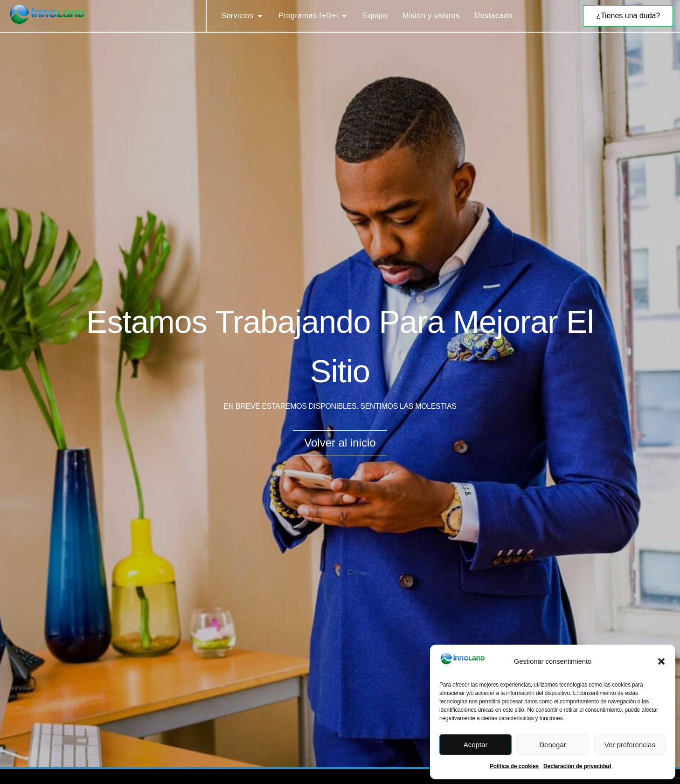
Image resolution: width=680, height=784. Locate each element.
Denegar (553, 745)
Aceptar (476, 745)
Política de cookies (514, 766)
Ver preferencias (630, 745)
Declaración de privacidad (577, 766)
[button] (661, 661)
